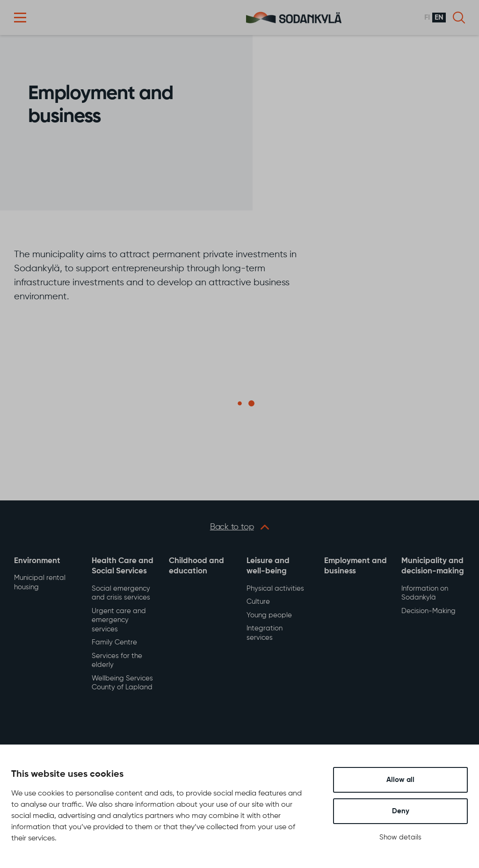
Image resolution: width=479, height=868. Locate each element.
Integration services (265, 633)
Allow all (400, 780)
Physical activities (275, 589)
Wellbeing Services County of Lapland (122, 683)
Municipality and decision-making (433, 566)
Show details (400, 837)
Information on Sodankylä (425, 593)
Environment (37, 561)
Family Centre (114, 642)
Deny (401, 811)
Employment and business (356, 566)
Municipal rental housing (40, 582)
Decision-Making (428, 611)
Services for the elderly (117, 661)
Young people (269, 615)
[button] (20, 18)
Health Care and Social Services (123, 566)
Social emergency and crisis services (121, 593)
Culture (258, 602)
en (439, 18)
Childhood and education (196, 566)
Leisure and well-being (268, 566)
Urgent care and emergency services (119, 620)
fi (427, 18)
